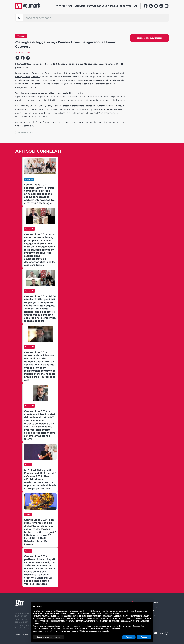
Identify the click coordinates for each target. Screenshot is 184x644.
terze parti (72, 616)
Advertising (152, 603)
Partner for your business (102, 6)
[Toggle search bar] (19, 18)
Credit (150, 620)
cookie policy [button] (114, 613)
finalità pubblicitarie (48, 621)
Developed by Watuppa (25, 634)
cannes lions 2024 (25, 132)
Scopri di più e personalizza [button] (49, 637)
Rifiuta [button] (129, 637)
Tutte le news (64, 6)
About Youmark (129, 6)
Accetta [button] (144, 637)
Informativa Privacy (153, 609)
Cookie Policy (153, 615)
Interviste (80, 6)
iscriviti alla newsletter (150, 38)
